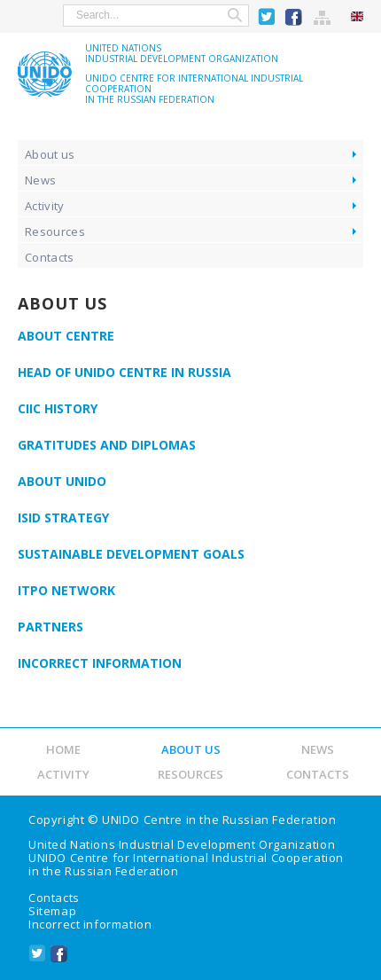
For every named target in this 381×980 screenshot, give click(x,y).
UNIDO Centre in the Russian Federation (219, 819)
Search (235, 16)
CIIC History (58, 408)
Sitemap (323, 17)
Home (63, 749)
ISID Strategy (63, 517)
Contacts (50, 257)
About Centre (66, 336)
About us (50, 154)
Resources (55, 231)
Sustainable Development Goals (131, 554)
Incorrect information (100, 663)
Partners (51, 627)
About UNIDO (62, 481)
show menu (25, 15)
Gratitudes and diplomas (107, 445)
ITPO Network (66, 590)
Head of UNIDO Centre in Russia (124, 372)
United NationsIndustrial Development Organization (182, 53)
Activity (45, 206)
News (40, 180)
